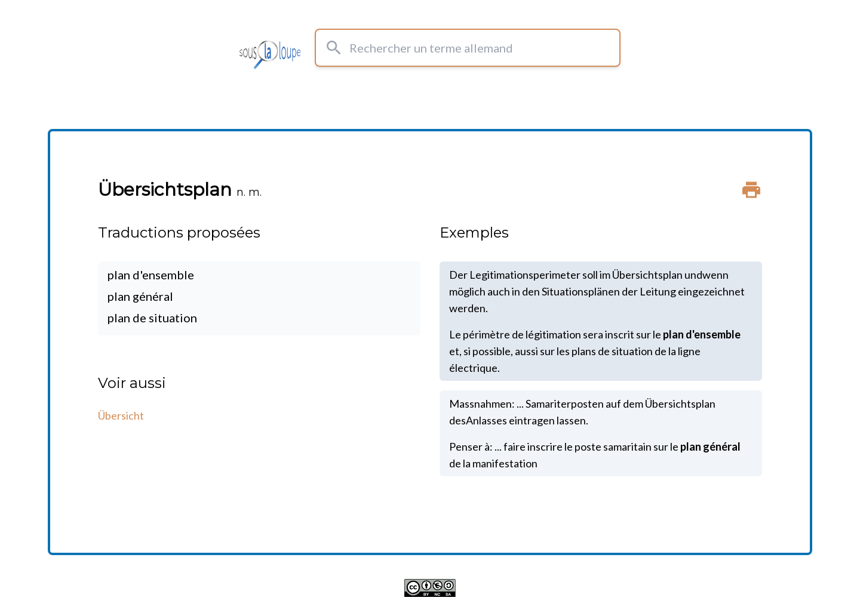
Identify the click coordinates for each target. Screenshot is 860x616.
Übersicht (121, 415)
